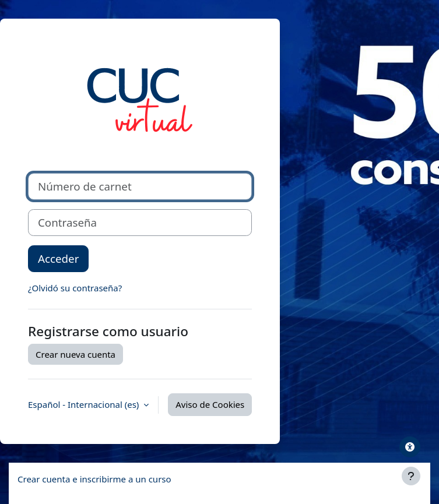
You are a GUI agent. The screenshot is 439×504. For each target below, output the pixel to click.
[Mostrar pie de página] (411, 476)
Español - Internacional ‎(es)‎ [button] (85, 404)
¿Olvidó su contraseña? (75, 288)
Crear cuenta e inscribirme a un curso (94, 479)
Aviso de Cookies (210, 404)
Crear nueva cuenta (75, 354)
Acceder (58, 258)
